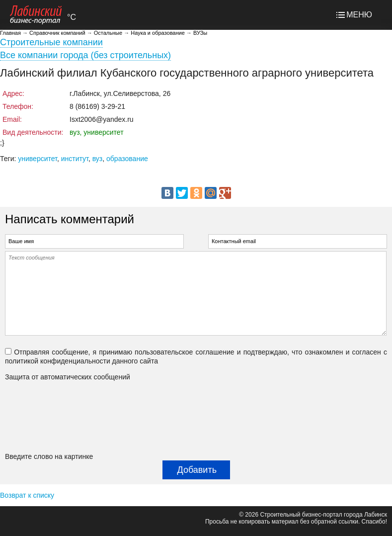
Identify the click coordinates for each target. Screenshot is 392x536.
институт (75, 159)
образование (127, 159)
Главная (10, 33)
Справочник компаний (57, 33)
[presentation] (46, 417)
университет (38, 159)
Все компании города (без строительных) (85, 55)
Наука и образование (158, 33)
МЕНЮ (359, 15)
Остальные (108, 33)
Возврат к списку (27, 495)
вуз (98, 159)
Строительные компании (51, 42)
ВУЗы (200, 33)
